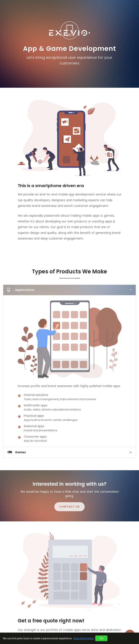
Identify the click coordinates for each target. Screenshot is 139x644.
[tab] (69, 290)
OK (101, 638)
